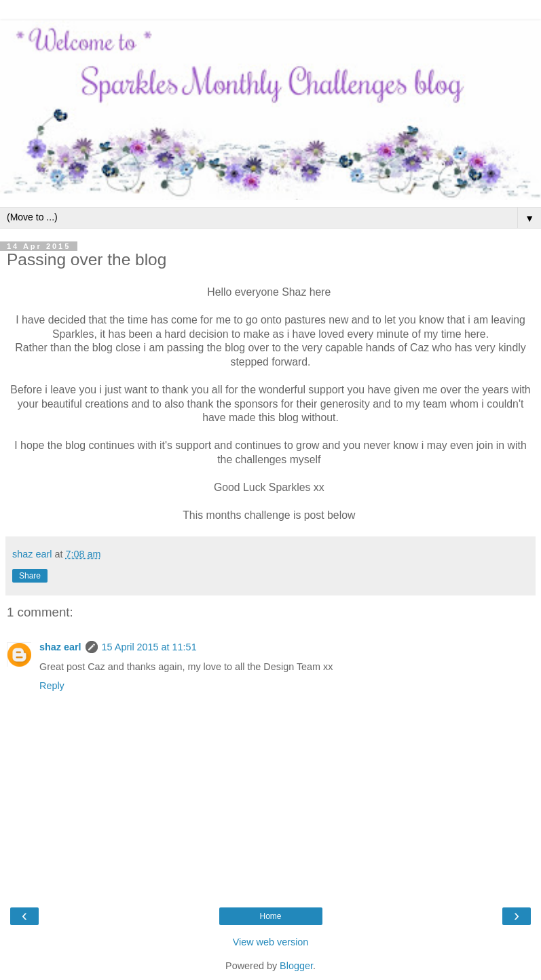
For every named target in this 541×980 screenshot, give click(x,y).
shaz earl (60, 647)
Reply (52, 686)
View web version (271, 942)
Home (270, 916)
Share (30, 576)
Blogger (296, 966)
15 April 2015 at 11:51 (149, 647)
